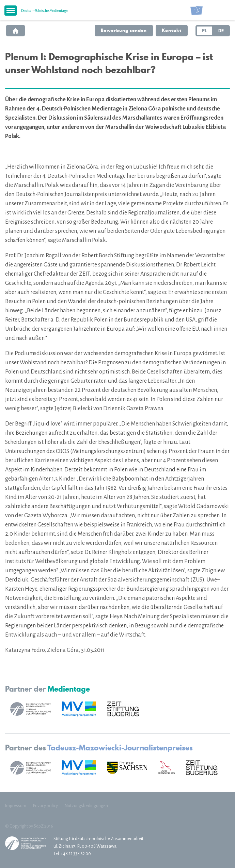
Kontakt (172, 30)
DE (221, 31)
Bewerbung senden (124, 30)
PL (205, 31)
